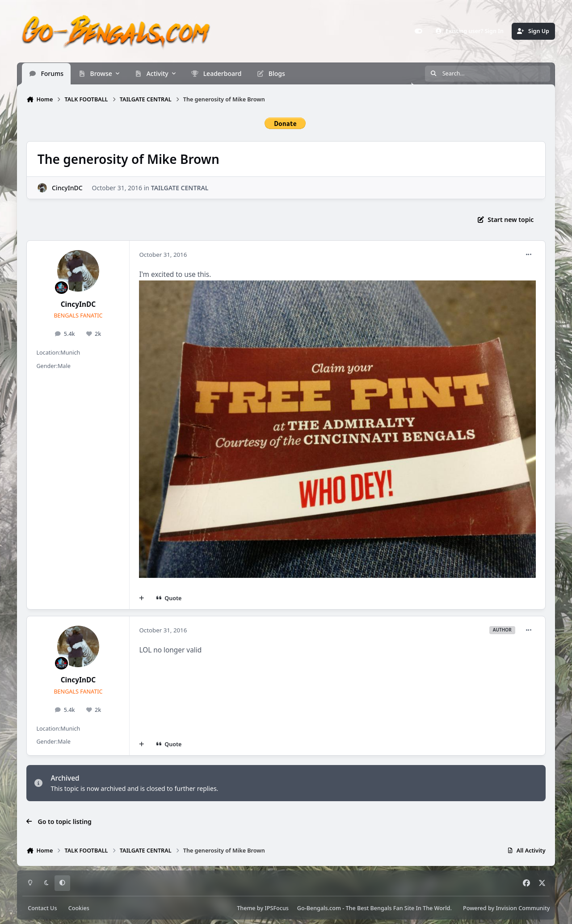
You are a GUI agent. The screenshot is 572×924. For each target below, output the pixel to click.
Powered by (506, 908)
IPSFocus (277, 908)
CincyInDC (67, 187)
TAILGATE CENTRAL (180, 187)
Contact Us (42, 908)
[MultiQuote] (142, 598)
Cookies (79, 908)
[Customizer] (418, 31)
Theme (246, 908)
